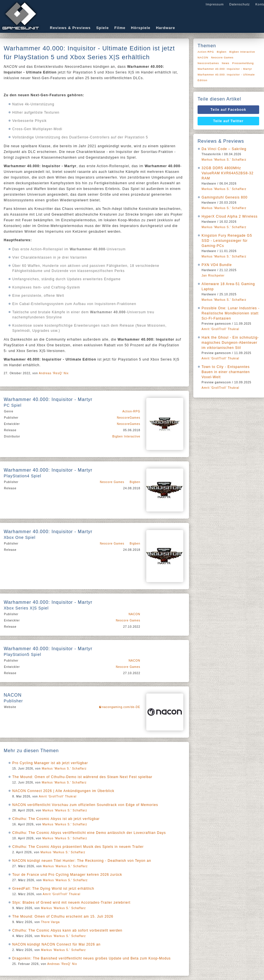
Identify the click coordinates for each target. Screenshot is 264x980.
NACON (134, 614)
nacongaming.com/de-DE (121, 707)
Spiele (102, 28)
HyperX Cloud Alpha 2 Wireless (230, 216)
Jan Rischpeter (213, 276)
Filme (120, 28)
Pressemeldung (243, 63)
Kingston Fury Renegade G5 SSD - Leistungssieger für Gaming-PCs (227, 241)
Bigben (135, 482)
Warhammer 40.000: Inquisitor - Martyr (225, 69)
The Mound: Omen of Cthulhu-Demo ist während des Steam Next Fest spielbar (82, 777)
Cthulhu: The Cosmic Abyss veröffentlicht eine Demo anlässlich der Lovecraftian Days (89, 833)
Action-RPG (131, 411)
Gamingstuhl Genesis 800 (225, 197)
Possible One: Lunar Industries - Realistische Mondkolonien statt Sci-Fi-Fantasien (231, 313)
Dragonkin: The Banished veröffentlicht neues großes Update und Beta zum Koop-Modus (92, 958)
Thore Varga (50, 922)
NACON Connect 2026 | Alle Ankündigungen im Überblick (63, 791)
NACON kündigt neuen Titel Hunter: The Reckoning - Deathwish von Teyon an (82, 861)
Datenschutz (239, 4)
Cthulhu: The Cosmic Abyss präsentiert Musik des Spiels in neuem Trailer (78, 847)
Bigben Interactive (126, 436)
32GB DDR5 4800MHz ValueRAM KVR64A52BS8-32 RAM (228, 173)
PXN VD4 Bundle (217, 265)
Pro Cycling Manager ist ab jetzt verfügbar (50, 763)
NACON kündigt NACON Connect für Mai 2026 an (56, 944)
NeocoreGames (129, 418)
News (226, 63)
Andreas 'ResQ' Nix (54, 373)
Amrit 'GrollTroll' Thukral (58, 796)
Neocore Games (112, 482)
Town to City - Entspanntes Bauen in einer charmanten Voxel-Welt (226, 372)
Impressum (215, 4)
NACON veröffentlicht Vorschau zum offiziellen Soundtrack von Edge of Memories (85, 805)
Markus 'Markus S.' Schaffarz (64, 769)
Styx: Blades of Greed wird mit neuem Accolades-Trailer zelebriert (71, 903)
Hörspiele (141, 28)
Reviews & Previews (70, 28)
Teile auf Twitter (229, 121)
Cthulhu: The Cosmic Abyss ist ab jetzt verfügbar (56, 819)
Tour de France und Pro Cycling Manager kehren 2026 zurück (67, 875)
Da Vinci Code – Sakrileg (224, 149)
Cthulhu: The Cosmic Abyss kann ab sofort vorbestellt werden (67, 930)
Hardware (165, 28)
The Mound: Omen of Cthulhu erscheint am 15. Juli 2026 (63, 916)
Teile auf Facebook (228, 110)
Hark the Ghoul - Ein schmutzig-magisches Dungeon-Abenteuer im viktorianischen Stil (230, 343)
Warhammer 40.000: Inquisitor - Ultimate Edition (226, 77)
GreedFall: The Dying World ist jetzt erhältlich (53, 889)
